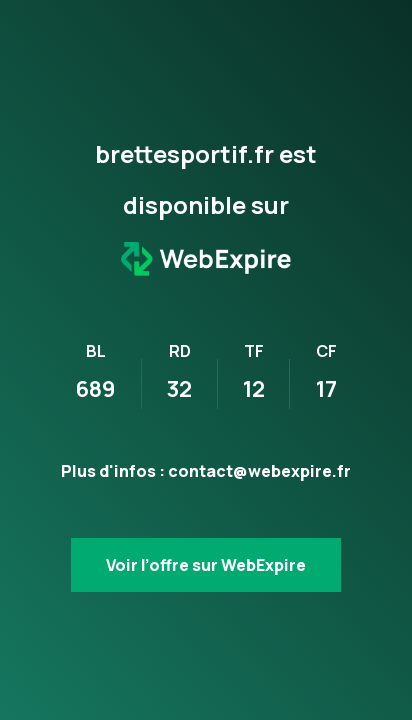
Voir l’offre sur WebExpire (206, 565)
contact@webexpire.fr (259, 471)
